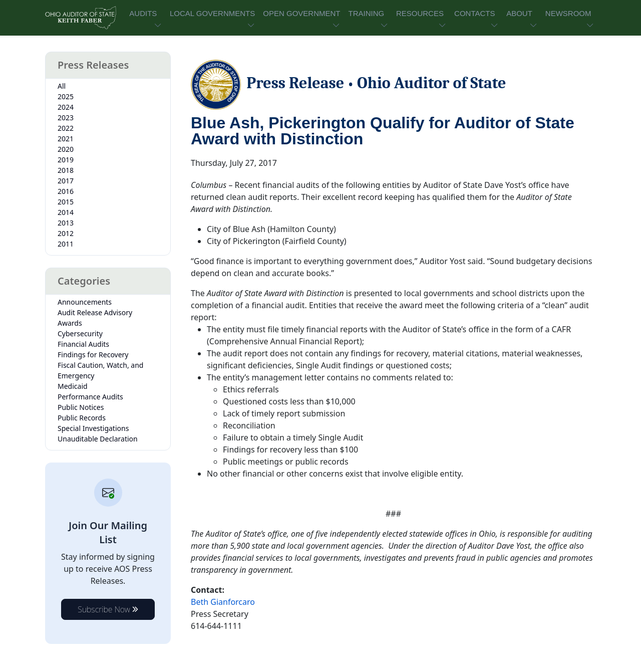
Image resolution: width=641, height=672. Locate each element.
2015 (66, 202)
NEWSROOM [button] (568, 13)
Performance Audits (90, 397)
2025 (66, 96)
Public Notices (81, 407)
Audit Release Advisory (95, 312)
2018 (66, 170)
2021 (66, 139)
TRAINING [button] (366, 13)
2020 (66, 149)
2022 (66, 128)
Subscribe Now (108, 609)
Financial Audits (83, 344)
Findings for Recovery (93, 355)
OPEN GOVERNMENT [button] (301, 13)
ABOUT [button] (519, 13)
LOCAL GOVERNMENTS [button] (212, 13)
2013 (66, 223)
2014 (66, 212)
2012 (66, 233)
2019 (66, 160)
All (62, 86)
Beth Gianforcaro (223, 602)
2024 (66, 107)
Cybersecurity (80, 333)
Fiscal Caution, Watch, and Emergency (100, 370)
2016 (66, 191)
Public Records (82, 418)
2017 (66, 181)
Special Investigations (93, 428)
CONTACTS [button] (474, 13)
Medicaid (73, 386)
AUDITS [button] (143, 13)
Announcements (85, 302)
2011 (66, 244)
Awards (70, 323)
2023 (66, 118)
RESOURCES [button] (420, 13)
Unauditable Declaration (98, 439)
